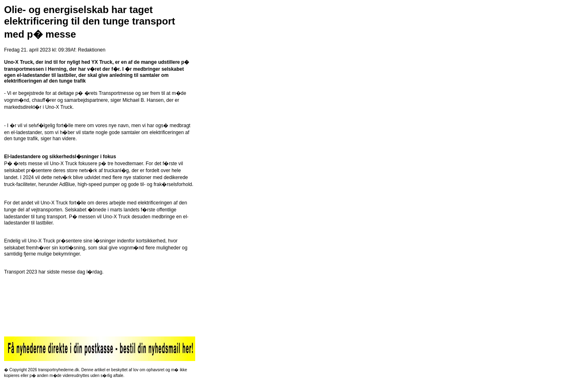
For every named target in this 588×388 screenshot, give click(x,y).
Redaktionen (92, 50)
